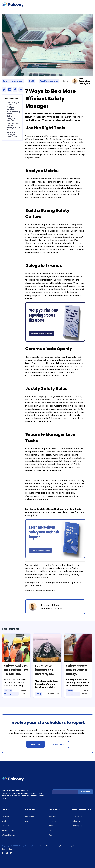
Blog (51, 835)
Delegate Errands (11, 120)
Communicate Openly (13, 124)
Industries (30, 817)
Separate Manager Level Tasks (12, 135)
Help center (77, 821)
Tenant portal (8, 831)
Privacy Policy (60, 846)
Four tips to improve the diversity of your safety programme (44, 674)
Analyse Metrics (10, 108)
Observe (6, 826)
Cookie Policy (7, 849)
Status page (77, 826)
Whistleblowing (8, 835)
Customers (54, 821)
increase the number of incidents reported (46, 145)
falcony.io (50, 591)
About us (53, 817)
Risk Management (49, 81)
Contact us (58, 744)
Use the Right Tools (13, 104)
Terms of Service (46, 846)
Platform (6, 817)
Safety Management (13, 81)
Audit (4, 821)
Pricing (52, 826)
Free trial (35, 744)
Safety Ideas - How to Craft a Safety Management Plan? (77, 674)
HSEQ (32, 81)
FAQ (50, 831)
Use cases (30, 821)
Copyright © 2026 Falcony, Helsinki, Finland (20, 846)
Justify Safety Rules (13, 129)
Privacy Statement (74, 846)
